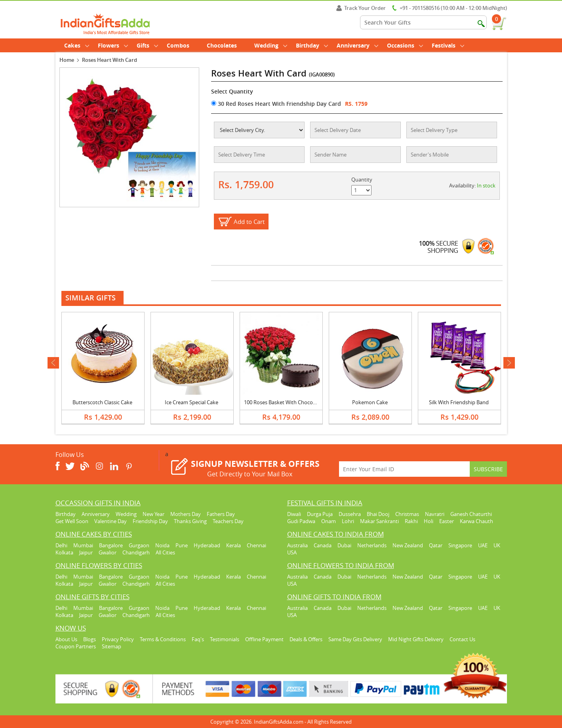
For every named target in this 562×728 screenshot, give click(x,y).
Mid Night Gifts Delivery (416, 639)
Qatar (436, 545)
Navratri (435, 514)
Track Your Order (361, 8)
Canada (323, 545)
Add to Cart (249, 222)
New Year (153, 514)
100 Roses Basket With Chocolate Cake (289, 402)
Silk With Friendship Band (459, 402)
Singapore (460, 545)
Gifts (147, 45)
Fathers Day (221, 514)
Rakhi (411, 521)
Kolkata (64, 552)
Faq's (198, 639)
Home (67, 60)
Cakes (77, 45)
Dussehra (350, 514)
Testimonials (225, 639)
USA (292, 552)
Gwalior (108, 552)
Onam (329, 521)
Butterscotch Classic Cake (102, 402)
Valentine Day (110, 521)
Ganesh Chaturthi (471, 514)
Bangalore (111, 545)
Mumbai (83, 545)
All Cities (165, 552)
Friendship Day (150, 521)
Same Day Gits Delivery (355, 639)
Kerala (233, 545)
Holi (429, 521)
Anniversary (357, 45)
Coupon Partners (76, 646)
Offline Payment (264, 639)
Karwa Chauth (476, 521)
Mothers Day (186, 514)
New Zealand (408, 545)
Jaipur (86, 552)
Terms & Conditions (163, 639)
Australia (297, 545)
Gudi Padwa (301, 521)
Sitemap (111, 646)
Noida (162, 545)
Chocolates (222, 45)
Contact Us (462, 639)
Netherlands (372, 545)
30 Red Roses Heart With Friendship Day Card (276, 104)
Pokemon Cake (370, 402)
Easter (447, 521)
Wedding (271, 45)
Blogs (90, 639)
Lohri (348, 521)
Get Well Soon (72, 521)
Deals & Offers (306, 639)
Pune (182, 545)
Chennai (256, 545)
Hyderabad (207, 545)
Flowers (113, 45)
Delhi (61, 545)
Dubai (344, 545)
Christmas (407, 514)
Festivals (448, 45)
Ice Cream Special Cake (191, 402)
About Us (66, 639)
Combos (178, 45)
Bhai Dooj (378, 514)
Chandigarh (136, 552)
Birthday (312, 45)
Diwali (294, 514)
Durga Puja (320, 514)
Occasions (405, 45)
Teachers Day (228, 521)
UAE (483, 545)
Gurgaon (139, 545)
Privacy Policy (118, 639)
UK (497, 545)
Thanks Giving (190, 521)
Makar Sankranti (379, 521)
